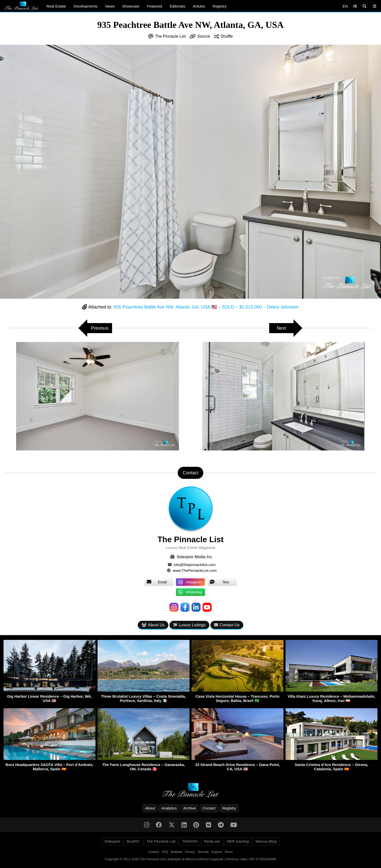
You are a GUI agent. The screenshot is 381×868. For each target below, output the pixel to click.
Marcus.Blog (266, 841)
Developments (86, 6)
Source (204, 36)
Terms (229, 852)
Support (217, 852)
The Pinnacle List (171, 36)
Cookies (154, 852)
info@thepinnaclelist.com (195, 565)
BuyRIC (133, 841)
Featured (155, 6)
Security (203, 852)
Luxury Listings (189, 625)
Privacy (190, 852)
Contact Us (227, 625)
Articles (199, 6)
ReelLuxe (212, 841)
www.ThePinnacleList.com (195, 570)
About (150, 808)
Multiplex (177, 852)
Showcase (131, 6)
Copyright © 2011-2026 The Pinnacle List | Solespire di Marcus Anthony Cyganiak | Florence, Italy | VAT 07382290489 (190, 859)
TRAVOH (190, 841)
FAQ (165, 852)
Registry (220, 6)
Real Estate (56, 6)
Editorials (177, 6)
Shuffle (227, 36)
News (110, 6)
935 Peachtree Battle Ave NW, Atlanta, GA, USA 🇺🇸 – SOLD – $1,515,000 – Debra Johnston (206, 307)
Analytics (169, 808)
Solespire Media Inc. (195, 557)
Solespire (112, 841)
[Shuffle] (355, 6)
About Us (153, 625)
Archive (189, 808)
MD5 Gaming (238, 841)
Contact (209, 808)
